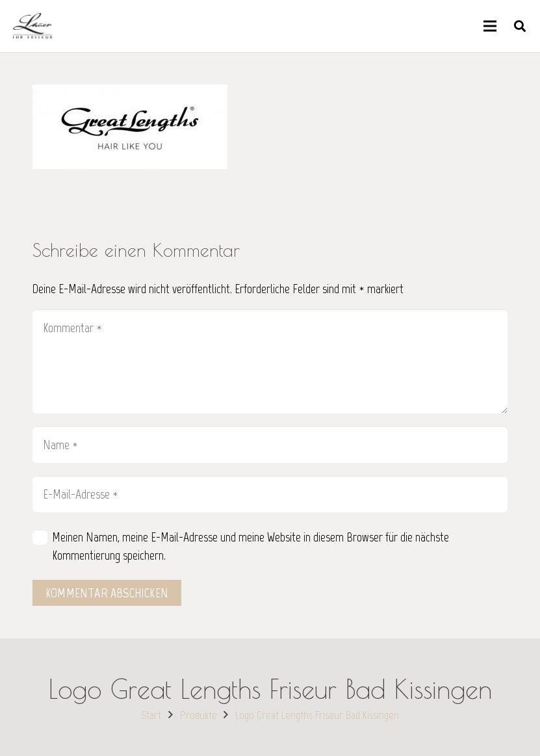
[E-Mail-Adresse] (270, 494)
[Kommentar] (270, 361)
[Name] (270, 445)
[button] (520, 26)
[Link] (32, 26)
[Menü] (490, 26)
